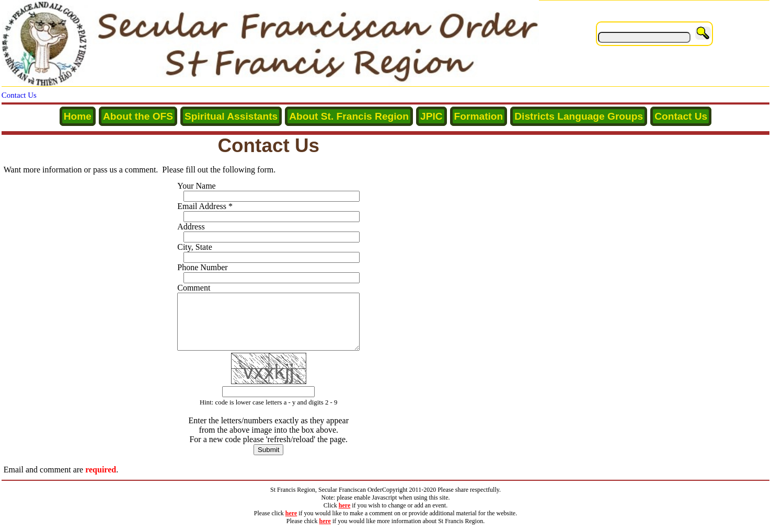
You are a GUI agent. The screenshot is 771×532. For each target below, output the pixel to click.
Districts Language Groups (579, 116)
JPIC (431, 116)
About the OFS (138, 116)
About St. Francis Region (349, 116)
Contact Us (19, 95)
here (344, 507)
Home (78, 116)
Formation (479, 116)
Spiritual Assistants (231, 116)
